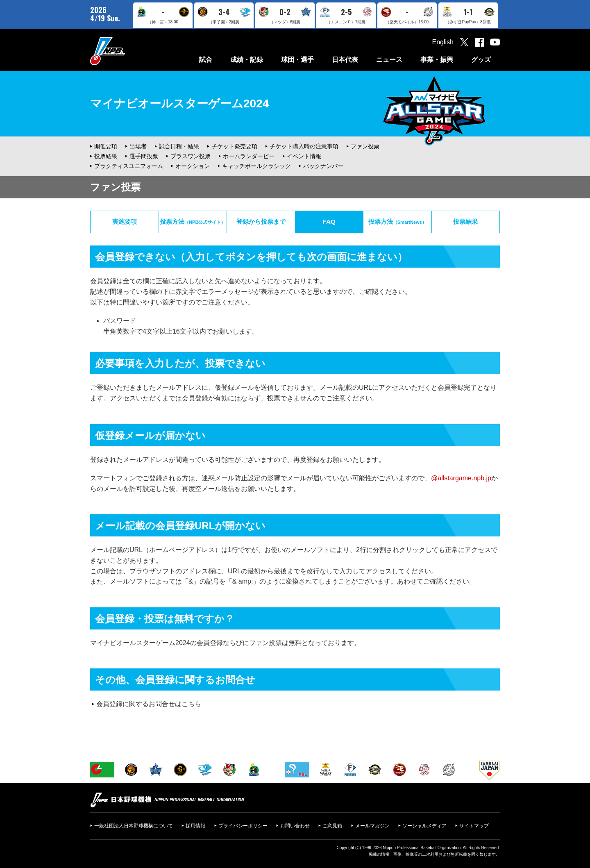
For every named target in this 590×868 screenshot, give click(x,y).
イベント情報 (304, 156)
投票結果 (106, 156)
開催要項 (106, 146)
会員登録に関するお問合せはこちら (149, 704)
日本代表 (345, 60)
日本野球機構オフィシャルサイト (128, 51)
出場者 (138, 146)
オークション (193, 166)
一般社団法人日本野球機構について (134, 826)
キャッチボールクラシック (256, 166)
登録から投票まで (261, 222)
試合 (206, 60)
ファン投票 (365, 146)
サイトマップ (474, 826)
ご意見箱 (332, 826)
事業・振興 (437, 60)
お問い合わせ (295, 826)
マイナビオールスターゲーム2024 (179, 103)
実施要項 (125, 222)
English (443, 42)
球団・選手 (297, 60)
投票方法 (193, 222)
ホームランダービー (249, 156)
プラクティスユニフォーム (129, 166)
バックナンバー (323, 166)
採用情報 (195, 826)
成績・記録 (247, 60)
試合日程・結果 (179, 146)
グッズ (481, 60)
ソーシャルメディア (424, 826)
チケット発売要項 (234, 146)
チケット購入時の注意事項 (304, 146)
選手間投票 (144, 156)
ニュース (389, 60)
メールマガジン (372, 826)
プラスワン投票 (191, 156)
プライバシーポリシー (243, 826)
